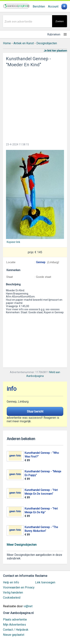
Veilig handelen (13, 593)
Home (7, 43)
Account (53, 6)
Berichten (39, 6)
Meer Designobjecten (22, 545)
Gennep (41, 262)
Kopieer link (13, 242)
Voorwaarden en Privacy (19, 587)
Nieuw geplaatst (14, 635)
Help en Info (11, 582)
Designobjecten (47, 43)
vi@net (28, 606)
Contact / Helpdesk (16, 630)
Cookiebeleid (12, 598)
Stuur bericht (35, 411)
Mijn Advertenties (14, 625)
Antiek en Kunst (24, 43)
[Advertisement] (35, 104)
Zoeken (60, 21)
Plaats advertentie (15, 620)
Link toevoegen (45, 582)
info (12, 389)
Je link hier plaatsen (55, 51)
